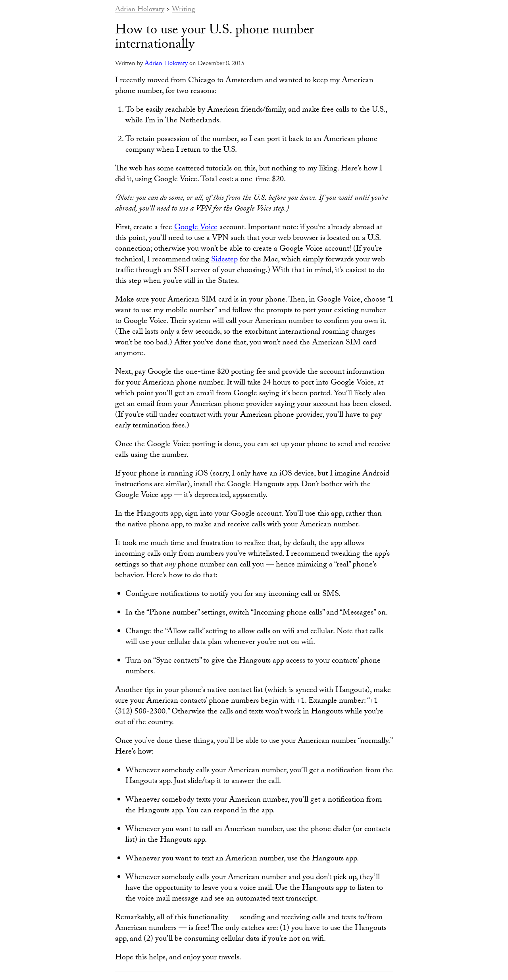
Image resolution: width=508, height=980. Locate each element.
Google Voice (196, 228)
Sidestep (224, 260)
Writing (184, 10)
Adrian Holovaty (140, 10)
